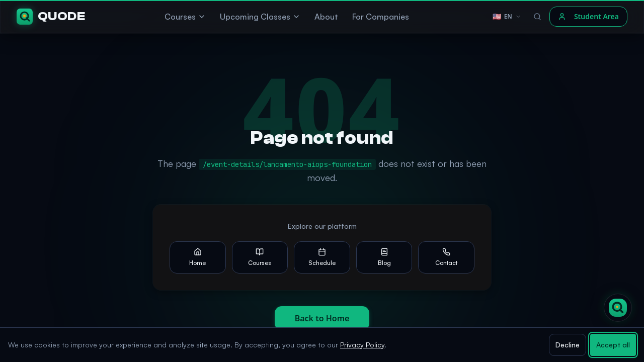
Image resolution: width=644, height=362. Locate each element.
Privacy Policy (362, 345)
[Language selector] (507, 17)
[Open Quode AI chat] (618, 308)
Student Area (588, 16)
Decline (568, 345)
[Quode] (51, 17)
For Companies (381, 17)
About (326, 17)
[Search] (537, 17)
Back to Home (322, 318)
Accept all (613, 345)
